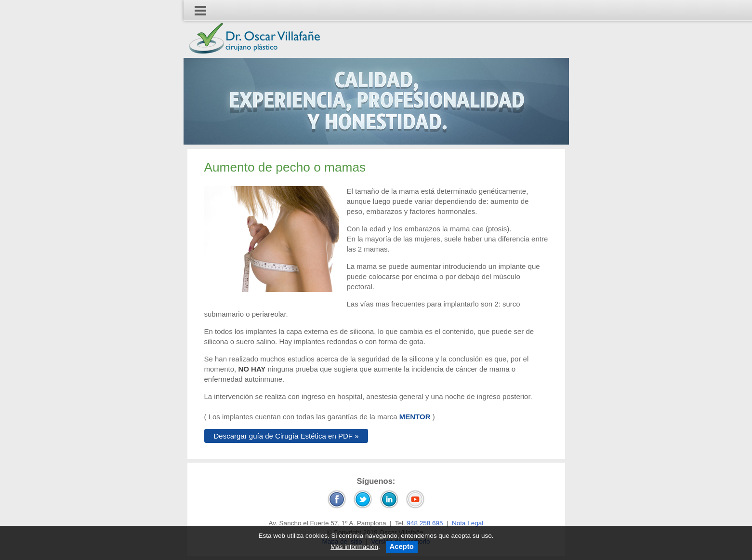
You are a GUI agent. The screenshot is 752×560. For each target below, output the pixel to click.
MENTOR (415, 417)
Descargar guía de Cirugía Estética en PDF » (286, 436)
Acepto (402, 547)
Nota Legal (468, 523)
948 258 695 (425, 523)
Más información (354, 547)
